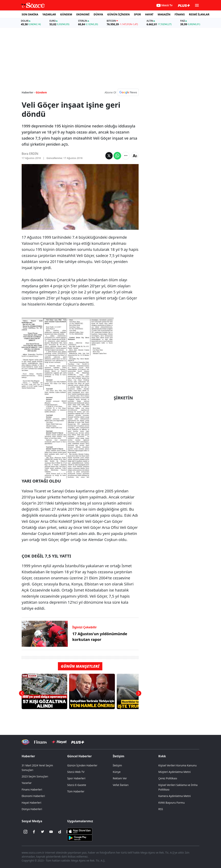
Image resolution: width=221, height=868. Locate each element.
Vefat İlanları (121, 785)
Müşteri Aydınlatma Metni (174, 772)
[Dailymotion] (60, 832)
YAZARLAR (49, 14)
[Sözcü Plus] (78, 742)
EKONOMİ (83, 14)
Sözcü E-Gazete (77, 785)
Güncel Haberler (79, 756)
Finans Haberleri (32, 789)
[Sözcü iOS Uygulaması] (80, 831)
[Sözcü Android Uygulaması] (80, 838)
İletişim (119, 756)
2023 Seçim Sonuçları (35, 776)
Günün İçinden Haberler (82, 765)
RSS (161, 809)
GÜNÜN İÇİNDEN (118, 14)
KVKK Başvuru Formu (172, 803)
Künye (117, 772)
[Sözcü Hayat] (59, 742)
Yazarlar (27, 783)
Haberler (28, 756)
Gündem (41, 92)
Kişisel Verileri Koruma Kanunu (178, 765)
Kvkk (162, 756)
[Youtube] (51, 832)
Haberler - (28, 92)
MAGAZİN (164, 14)
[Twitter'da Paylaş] (109, 156)
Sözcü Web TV (76, 772)
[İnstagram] (25, 832)
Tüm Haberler (76, 791)
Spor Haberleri (76, 778)
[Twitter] (43, 832)
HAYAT (149, 14)
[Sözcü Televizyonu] (26, 742)
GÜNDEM (66, 14)
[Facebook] (34, 832)
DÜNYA (98, 14)
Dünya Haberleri (32, 809)
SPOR (137, 14)
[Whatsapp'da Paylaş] (117, 156)
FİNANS (180, 14)
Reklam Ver (120, 778)
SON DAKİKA (30, 14)
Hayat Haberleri (31, 803)
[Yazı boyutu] (135, 156)
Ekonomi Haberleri (33, 796)
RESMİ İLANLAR (199, 14)
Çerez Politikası (168, 778)
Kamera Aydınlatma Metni (174, 796)
